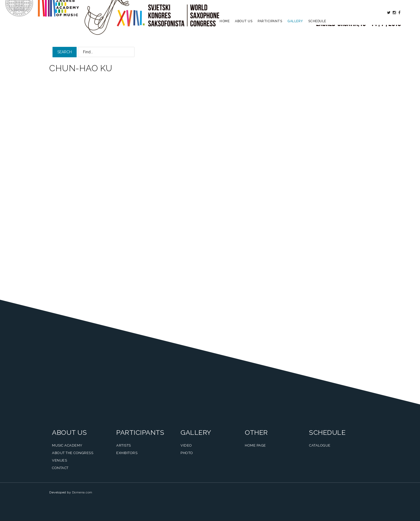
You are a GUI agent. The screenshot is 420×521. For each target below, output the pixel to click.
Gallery (295, 34)
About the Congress (73, 453)
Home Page (255, 445)
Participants (270, 34)
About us (244, 34)
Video (186, 445)
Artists (124, 445)
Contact (60, 468)
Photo (187, 453)
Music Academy (67, 445)
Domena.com (82, 492)
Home (225, 34)
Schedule (317, 34)
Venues (59, 460)
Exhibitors (127, 453)
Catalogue (320, 445)
